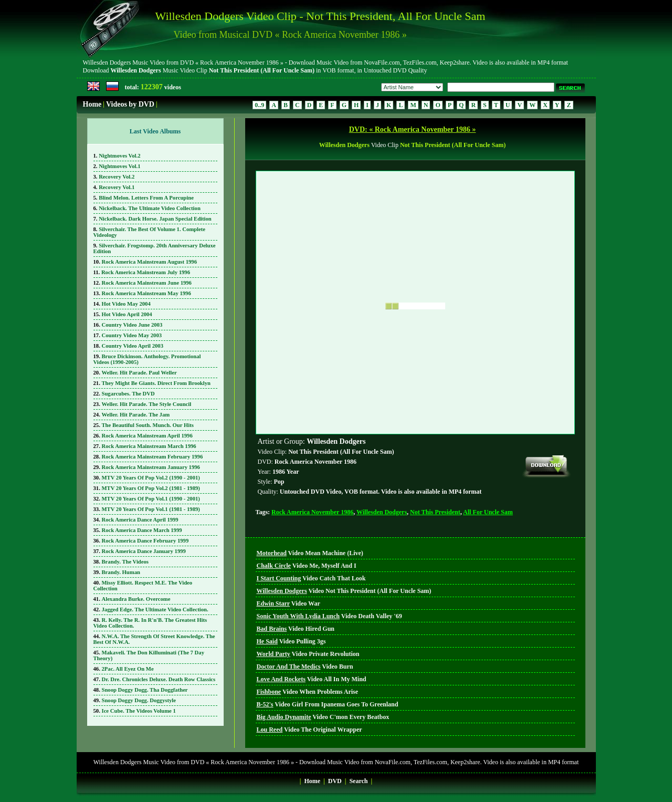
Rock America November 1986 (312, 512)
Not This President (435, 512)
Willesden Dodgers (382, 512)
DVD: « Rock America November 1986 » (413, 129)
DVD (335, 781)
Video (310, 553)
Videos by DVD (130, 104)
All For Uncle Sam (488, 512)
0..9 (259, 105)
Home (92, 104)
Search (358, 781)
